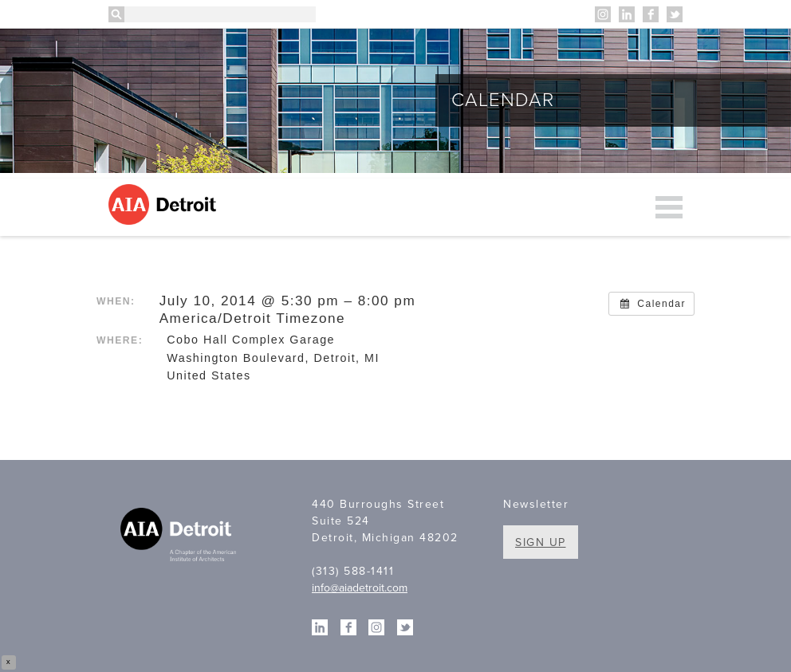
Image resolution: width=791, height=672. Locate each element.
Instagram (603, 14)
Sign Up (541, 542)
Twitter (675, 14)
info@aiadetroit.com (360, 588)
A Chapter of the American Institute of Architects (180, 536)
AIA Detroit (165, 204)
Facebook (651, 14)
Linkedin (627, 14)
